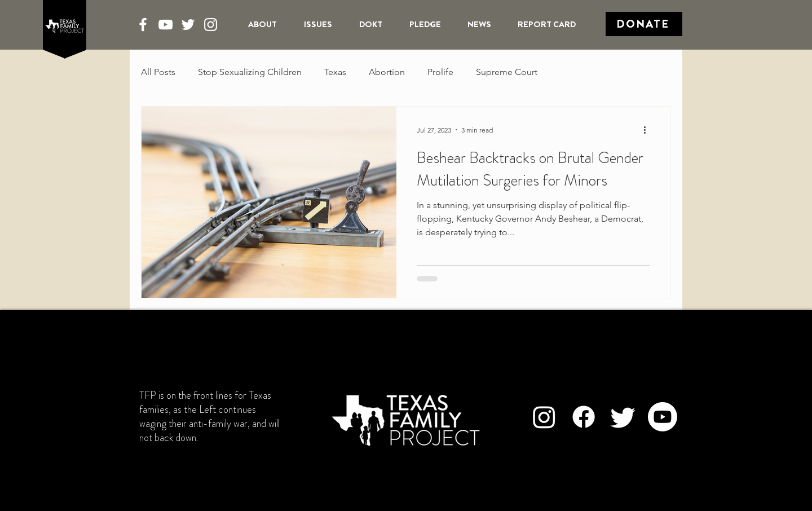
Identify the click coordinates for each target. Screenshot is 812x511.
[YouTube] (166, 25)
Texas (335, 72)
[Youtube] (663, 417)
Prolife (440, 72)
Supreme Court (507, 72)
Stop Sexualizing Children (250, 72)
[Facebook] (143, 25)
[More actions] (648, 130)
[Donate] (644, 24)
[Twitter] (188, 25)
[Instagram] (211, 25)
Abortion (387, 72)
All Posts (158, 72)
